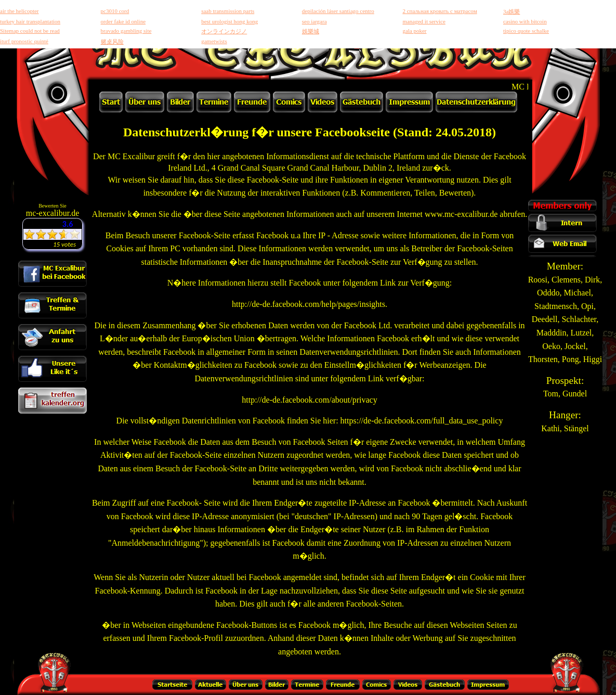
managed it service (424, 21)
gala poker (414, 31)
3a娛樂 (512, 11)
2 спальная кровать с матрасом (440, 11)
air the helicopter (19, 11)
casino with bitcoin (525, 21)
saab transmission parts (228, 11)
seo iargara (314, 21)
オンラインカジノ (224, 31)
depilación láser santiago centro (338, 11)
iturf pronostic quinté (24, 41)
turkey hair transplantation (30, 21)
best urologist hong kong (230, 21)
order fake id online (123, 21)
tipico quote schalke (526, 31)
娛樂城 (311, 31)
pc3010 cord (115, 11)
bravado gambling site (126, 31)
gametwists (214, 41)
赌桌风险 (112, 42)
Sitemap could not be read (30, 31)
